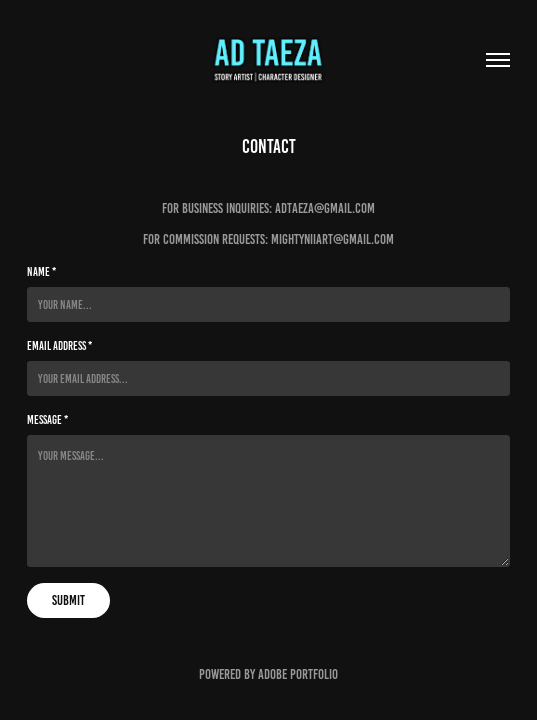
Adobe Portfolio (298, 674)
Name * (41, 271)
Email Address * (59, 345)
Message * (47, 419)
